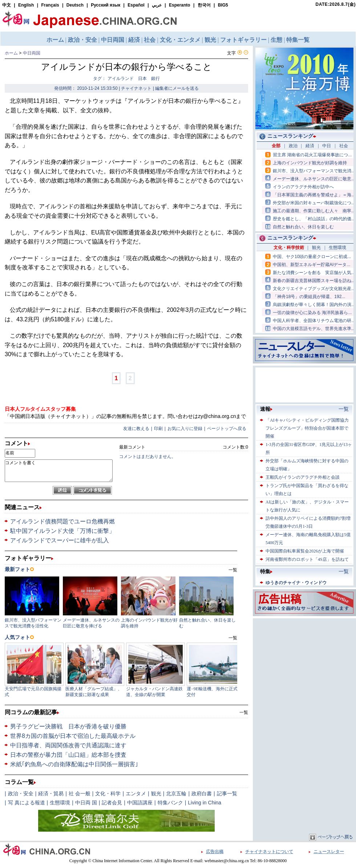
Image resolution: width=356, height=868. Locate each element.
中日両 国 (86, 803)
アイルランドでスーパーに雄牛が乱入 (60, 540)
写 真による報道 (27, 803)
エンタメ (136, 793)
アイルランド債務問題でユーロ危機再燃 (62, 521)
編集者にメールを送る (177, 88)
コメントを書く (59, 471)
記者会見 (112, 803)
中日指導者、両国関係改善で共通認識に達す (68, 745)
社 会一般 (80, 793)
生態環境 (60, 803)
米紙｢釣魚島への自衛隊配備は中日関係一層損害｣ (74, 764)
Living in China (205, 803)
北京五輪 (176, 793)
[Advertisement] (304, 666)
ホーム (11, 53)
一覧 (244, 712)
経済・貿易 (51, 793)
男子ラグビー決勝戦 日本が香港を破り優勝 (68, 726)
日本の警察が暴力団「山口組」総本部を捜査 (68, 755)
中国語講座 (140, 803)
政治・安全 (21, 793)
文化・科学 (108, 793)
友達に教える (136, 429)
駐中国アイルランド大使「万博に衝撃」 (62, 531)
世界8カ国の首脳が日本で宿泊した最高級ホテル (73, 736)
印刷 (158, 429)
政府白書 (202, 793)
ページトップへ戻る (227, 429)
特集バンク (170, 803)
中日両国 (32, 53)
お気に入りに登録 (185, 429)
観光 (156, 793)
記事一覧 (227, 793)
